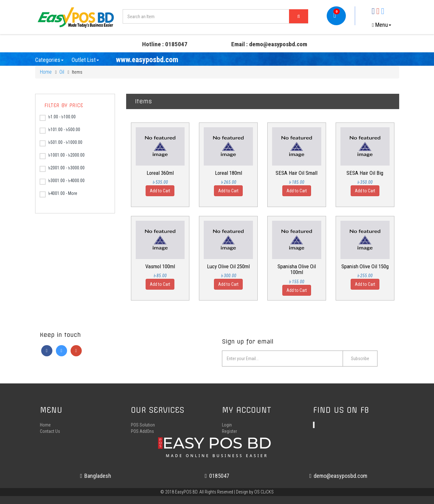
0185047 (217, 476)
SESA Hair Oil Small (297, 173)
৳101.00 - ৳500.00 (60, 130)
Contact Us (50, 431)
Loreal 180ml (228, 173)
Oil (62, 72)
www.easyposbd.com (147, 60)
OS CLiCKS (264, 492)
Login (227, 425)
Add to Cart (160, 191)
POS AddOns (142, 431)
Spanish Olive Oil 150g (365, 266)
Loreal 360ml (160, 173)
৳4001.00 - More (58, 194)
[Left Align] (299, 16)
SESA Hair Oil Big (365, 173)
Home (46, 72)
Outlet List (85, 60)
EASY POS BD (217, 446)
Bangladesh (96, 476)
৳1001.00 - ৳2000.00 (62, 156)
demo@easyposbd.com (339, 476)
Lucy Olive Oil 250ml (228, 266)
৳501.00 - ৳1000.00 (61, 143)
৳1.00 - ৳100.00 (58, 118)
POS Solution (143, 425)
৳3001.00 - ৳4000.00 (62, 181)
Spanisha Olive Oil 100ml (297, 269)
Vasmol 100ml (160, 266)
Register (229, 431)
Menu (382, 25)
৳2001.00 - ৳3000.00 (62, 169)
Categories (49, 60)
